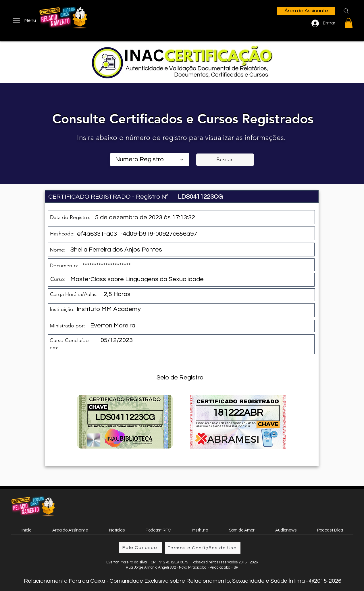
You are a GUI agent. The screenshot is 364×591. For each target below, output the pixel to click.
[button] (349, 23)
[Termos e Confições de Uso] (203, 548)
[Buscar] (225, 160)
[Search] (346, 11)
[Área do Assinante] (306, 11)
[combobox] (150, 160)
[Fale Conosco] (141, 548)
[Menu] (24, 20)
